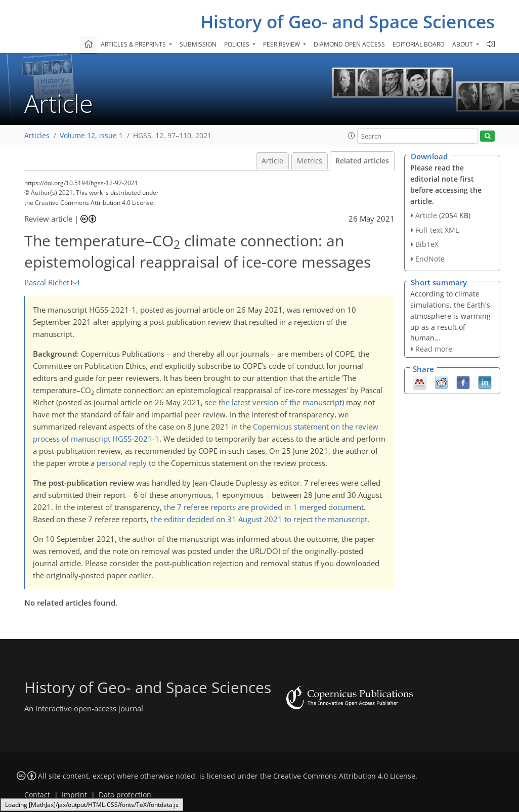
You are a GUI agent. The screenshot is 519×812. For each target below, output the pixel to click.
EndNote (430, 259)
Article (272, 161)
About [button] (463, 44)
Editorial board (419, 44)
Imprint (74, 795)
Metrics (310, 161)
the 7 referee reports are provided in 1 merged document (264, 507)
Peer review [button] (282, 44)
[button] (352, 136)
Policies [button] (237, 44)
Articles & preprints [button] (134, 44)
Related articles (362, 161)
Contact (37, 795)
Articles (37, 136)
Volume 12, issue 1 (91, 136)
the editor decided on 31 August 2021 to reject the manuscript (259, 519)
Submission (198, 44)
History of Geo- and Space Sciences (348, 22)
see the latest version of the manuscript (273, 402)
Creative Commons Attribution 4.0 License (344, 776)
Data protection (125, 795)
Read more (434, 349)
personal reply (122, 463)
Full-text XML (437, 230)
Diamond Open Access (349, 44)
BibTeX (427, 244)
